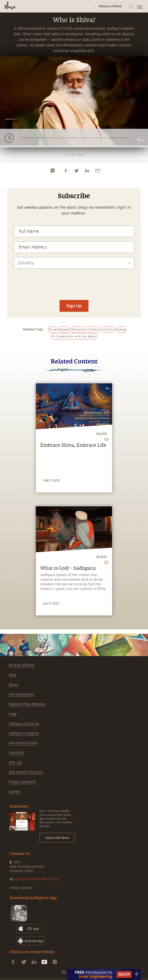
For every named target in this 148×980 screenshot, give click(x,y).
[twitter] (76, 171)
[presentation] (74, 282)
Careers (15, 792)
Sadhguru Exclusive (24, 724)
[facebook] (66, 171)
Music (14, 685)
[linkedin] (87, 171)
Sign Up (74, 306)
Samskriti (17, 753)
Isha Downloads (21, 694)
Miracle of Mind (22, 665)
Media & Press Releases (27, 704)
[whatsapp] (52, 171)
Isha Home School (23, 743)
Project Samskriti (23, 782)
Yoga (13, 714)
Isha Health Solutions (26, 772)
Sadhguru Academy (24, 733)
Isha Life (15, 762)
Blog (12, 675)
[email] (98, 171)
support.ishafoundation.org (36, 879)
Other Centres (21, 888)
